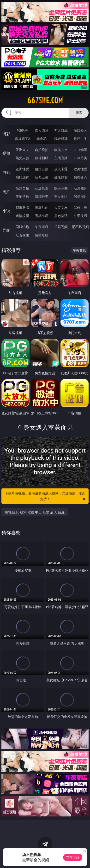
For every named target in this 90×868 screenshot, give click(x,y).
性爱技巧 (80, 216)
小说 (6, 211)
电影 (6, 172)
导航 (6, 230)
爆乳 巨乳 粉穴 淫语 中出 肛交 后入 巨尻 (35, 512)
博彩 (6, 134)
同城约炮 (22, 227)
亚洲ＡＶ (22, 150)
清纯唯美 (42, 196)
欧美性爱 (80, 169)
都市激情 (22, 207)
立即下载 (73, 857)
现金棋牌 (61, 139)
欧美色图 (61, 188)
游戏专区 (80, 130)
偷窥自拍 (22, 188)
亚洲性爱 (22, 169)
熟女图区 (61, 196)
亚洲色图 (42, 188)
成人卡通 (61, 169)
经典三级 (42, 177)
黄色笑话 (61, 216)
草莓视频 (61, 227)
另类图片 (80, 196)
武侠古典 (80, 207)
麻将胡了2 (22, 139)
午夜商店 (42, 227)
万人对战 (61, 130)
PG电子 (22, 130)
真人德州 (42, 130)
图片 (6, 192)
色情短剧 (42, 235)
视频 (6, 153)
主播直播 (61, 158)
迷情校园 (22, 216)
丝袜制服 (42, 158)
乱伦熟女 (61, 177)
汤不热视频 (80, 227)
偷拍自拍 (42, 169)
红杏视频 (22, 235)
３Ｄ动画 (80, 150)
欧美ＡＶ (61, 150)
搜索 (79, 113)
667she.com (45, 100)
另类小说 (42, 216)
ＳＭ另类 (80, 158)
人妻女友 (61, 207)
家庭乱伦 (42, 207)
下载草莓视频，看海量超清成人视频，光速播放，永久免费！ (46, 496)
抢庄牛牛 (80, 139)
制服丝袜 (22, 177)
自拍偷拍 (42, 150)
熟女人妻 (22, 158)
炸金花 (42, 139)
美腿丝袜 (22, 196)
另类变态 (80, 177)
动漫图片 (80, 188)
